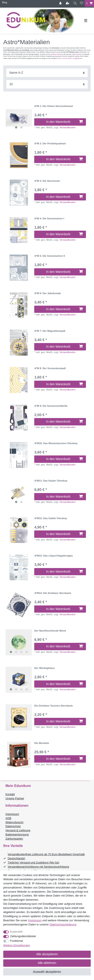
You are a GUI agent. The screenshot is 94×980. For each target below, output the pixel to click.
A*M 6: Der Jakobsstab (47, 293)
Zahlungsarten (14, 839)
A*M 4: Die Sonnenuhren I (49, 218)
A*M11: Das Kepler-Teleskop (51, 481)
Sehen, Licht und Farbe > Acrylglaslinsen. (70, 58)
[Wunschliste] (82, 3)
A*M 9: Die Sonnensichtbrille (51, 406)
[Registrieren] (68, 3)
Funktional (17, 941)
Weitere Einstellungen (17, 945)
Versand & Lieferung (18, 830)
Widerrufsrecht (14, 822)
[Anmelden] (61, 3)
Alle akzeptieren (47, 954)
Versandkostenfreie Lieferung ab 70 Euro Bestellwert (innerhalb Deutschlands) (46, 856)
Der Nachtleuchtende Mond (50, 631)
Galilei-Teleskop (77, 54)
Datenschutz (13, 826)
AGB (8, 818)
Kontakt (10, 794)
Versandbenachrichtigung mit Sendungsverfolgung (38, 867)
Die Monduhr (42, 743)
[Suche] (75, 3)
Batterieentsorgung (17, 835)
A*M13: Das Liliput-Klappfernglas (54, 556)
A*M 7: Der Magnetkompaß (50, 331)
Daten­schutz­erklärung (63, 925)
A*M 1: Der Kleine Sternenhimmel (54, 106)
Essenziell (16, 932)
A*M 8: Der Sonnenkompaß (50, 368)
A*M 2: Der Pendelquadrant (50, 143)
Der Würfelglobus (44, 668)
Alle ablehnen (47, 963)
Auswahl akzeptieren (47, 972)
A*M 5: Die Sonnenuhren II (50, 256)
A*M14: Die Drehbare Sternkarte (53, 593)
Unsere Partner (15, 798)
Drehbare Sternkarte (57, 54)
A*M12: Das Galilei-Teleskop (51, 518)
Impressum (12, 814)
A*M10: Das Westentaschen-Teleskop (56, 443)
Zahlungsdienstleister (23, 936)
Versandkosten (67, 127)
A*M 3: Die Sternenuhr (47, 181)
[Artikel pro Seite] (47, 84)
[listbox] (19, 118)
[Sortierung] (47, 73)
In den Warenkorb (64, 122)
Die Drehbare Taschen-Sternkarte (53, 706)
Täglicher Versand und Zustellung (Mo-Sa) (33, 863)
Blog (5, 2)
